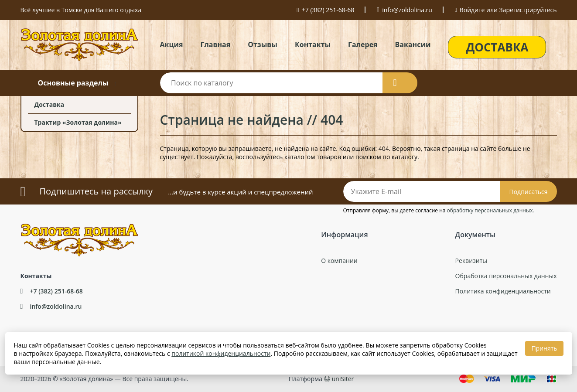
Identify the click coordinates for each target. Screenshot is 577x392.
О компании (339, 261)
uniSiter (343, 379)
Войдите (472, 10)
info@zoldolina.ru (407, 10)
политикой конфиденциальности (221, 353)
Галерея (363, 44)
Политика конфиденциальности (503, 291)
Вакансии (413, 44)
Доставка (50, 104)
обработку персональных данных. (491, 210)
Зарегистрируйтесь (528, 10)
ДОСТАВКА (497, 47)
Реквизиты (471, 261)
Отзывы (263, 44)
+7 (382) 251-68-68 (328, 10)
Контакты (313, 44)
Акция (172, 44)
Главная (215, 44)
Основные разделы (73, 83)
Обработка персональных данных (506, 276)
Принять (544, 348)
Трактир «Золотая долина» (78, 122)
